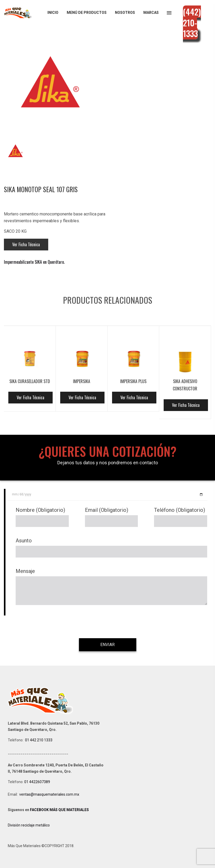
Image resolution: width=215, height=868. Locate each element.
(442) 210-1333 (192, 22)
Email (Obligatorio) (107, 510)
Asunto (24, 541)
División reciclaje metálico (29, 825)
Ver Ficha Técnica (26, 244)
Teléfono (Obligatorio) (180, 510)
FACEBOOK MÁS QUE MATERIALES (59, 810)
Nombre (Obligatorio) (40, 510)
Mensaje (25, 571)
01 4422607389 (38, 782)
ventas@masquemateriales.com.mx (49, 794)
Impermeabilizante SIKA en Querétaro (34, 262)
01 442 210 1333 (39, 740)
